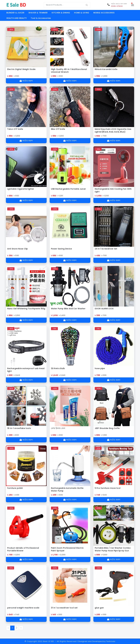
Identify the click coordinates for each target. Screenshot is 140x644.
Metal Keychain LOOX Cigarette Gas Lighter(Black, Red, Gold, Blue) (113, 130)
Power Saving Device (61, 249)
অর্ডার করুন (26, 81)
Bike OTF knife (58, 129)
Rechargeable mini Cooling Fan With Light (113, 190)
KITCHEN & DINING (61, 13)
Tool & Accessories (41, 18)
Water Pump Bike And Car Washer (68, 309)
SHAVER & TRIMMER (38, 13)
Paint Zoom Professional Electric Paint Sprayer (67, 549)
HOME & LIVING (82, 13)
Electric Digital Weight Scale (21, 69)
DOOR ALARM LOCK (104, 309)
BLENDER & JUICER (15, 13)
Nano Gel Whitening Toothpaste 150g (26, 309)
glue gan (99, 608)
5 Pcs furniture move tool (108, 488)
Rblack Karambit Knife (106, 69)
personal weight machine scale (23, 608)
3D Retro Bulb (58, 368)
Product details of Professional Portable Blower (23, 549)
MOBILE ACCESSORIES (104, 13)
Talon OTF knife (15, 129)
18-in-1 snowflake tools (19, 428)
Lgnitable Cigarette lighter (21, 189)
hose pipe (100, 368)
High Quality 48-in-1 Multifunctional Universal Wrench (69, 71)
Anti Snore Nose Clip (17, 249)
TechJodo (111, 641)
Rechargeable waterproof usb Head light (26, 370)
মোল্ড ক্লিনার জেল (58, 428)
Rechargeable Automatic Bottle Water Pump (67, 489)
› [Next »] (21, 628)
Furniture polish (15, 488)
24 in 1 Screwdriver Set (106, 249)
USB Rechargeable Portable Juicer (68, 189)
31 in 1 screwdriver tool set (64, 608)
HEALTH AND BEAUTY (17, 18)
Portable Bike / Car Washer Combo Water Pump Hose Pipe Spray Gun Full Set (113, 549)
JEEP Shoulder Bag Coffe (107, 428)
